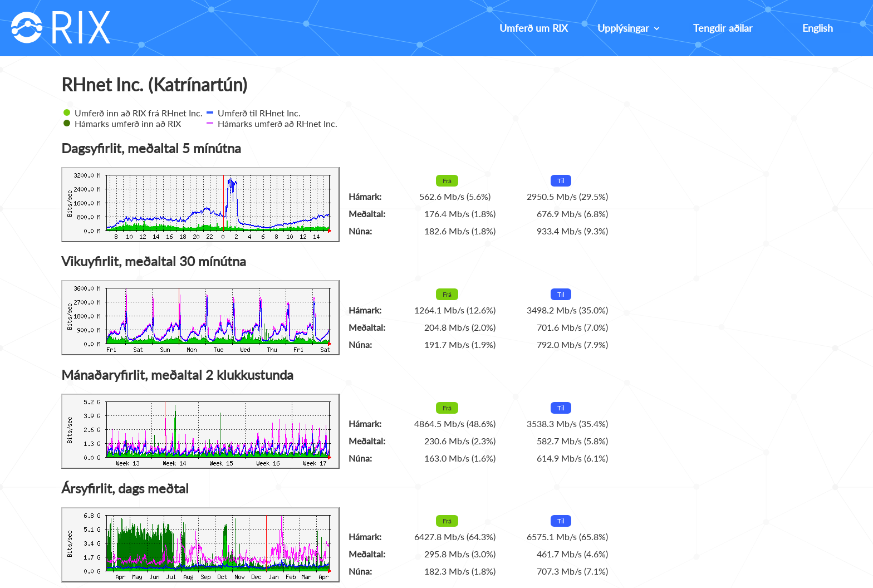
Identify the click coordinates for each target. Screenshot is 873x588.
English (818, 28)
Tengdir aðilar (723, 28)
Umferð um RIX (534, 28)
